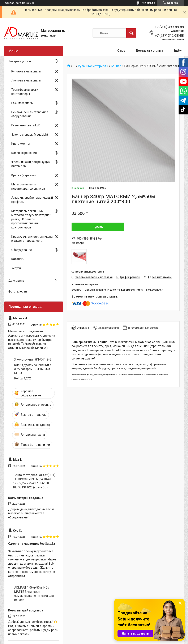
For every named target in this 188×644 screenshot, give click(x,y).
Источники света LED (26, 125)
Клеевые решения (24, 153)
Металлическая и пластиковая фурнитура (28, 186)
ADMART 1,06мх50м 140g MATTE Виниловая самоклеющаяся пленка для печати (34, 594)
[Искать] (131, 33)
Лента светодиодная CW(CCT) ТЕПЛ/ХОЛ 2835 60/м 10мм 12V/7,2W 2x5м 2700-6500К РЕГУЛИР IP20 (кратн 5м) (34, 481)
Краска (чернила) (23, 175)
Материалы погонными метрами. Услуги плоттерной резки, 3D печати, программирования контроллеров (31, 219)
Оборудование (22, 250)
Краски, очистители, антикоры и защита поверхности (32, 239)
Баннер (116, 66)
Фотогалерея (18, 291)
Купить (98, 227)
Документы (16, 281)
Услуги (16, 268)
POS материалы (22, 103)
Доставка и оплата (149, 51)
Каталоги (18, 259)
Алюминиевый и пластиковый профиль (32, 200)
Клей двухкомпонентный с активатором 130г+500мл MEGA (33, 369)
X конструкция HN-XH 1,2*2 (33, 359)
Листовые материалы (26, 80)
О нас (121, 51)
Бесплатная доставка (90, 272)
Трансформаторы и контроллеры (25, 92)
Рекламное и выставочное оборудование (30, 114)
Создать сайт (13, 3)
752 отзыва (148, 3)
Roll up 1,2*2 (23, 378)
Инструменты (21, 144)
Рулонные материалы (93, 66)
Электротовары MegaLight (30, 135)
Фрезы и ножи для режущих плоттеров (31, 164)
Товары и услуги (20, 61)
